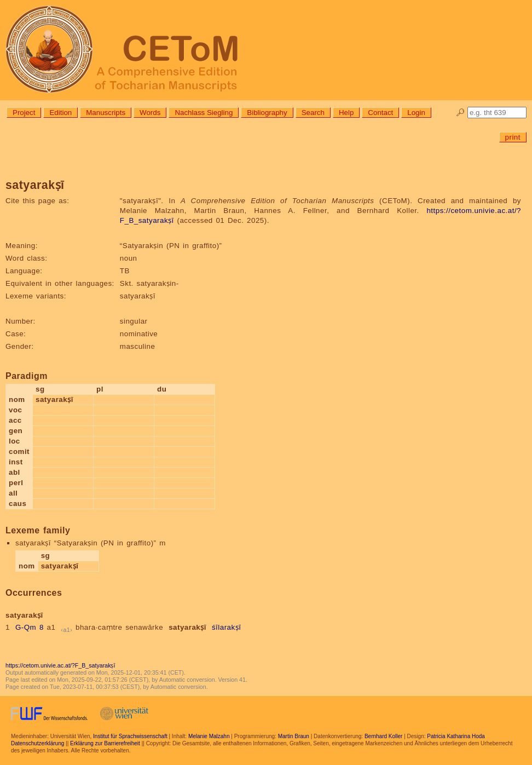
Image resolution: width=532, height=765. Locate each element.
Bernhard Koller (383, 736)
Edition (60, 113)
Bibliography (267, 113)
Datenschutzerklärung (37, 743)
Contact (380, 113)
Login (416, 113)
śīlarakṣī (226, 627)
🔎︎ (461, 113)
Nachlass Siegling (204, 113)
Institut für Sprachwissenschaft (130, 736)
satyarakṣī (187, 627)
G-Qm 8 (30, 627)
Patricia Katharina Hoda (456, 736)
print (513, 137)
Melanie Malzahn (209, 736)
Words (150, 113)
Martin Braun (294, 736)
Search (313, 113)
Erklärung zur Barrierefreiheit (105, 743)
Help (346, 113)
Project (24, 113)
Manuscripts (106, 113)
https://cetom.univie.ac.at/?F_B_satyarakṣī (60, 665)
